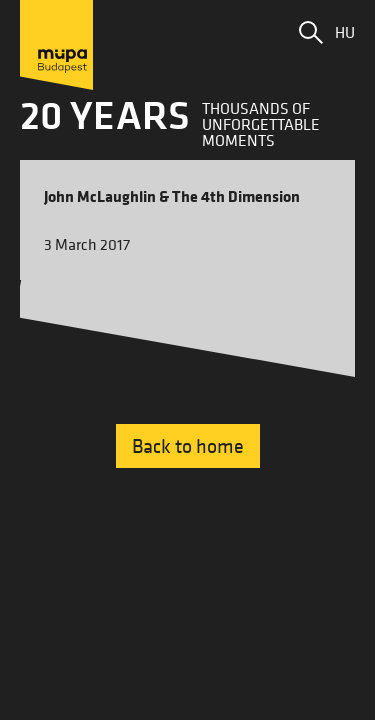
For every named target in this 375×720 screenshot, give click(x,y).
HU (345, 32)
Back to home (188, 446)
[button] (311, 32)
